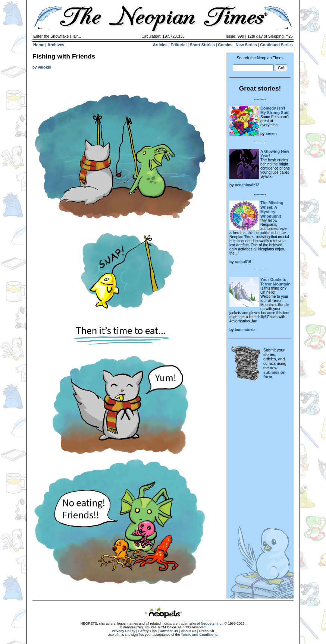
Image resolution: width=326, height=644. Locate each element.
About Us (189, 631)
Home (39, 45)
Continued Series (276, 45)
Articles (160, 45)
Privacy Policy (124, 631)
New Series (246, 45)
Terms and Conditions (199, 635)
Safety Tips (148, 631)
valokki (44, 67)
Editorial (179, 45)
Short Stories (202, 45)
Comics (225, 45)
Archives (56, 45)
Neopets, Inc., (212, 624)
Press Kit (207, 631)
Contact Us (169, 631)
